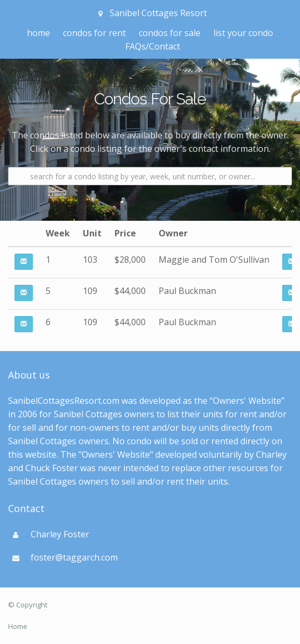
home (38, 33)
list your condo (243, 33)
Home (18, 626)
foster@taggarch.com (74, 557)
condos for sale (170, 33)
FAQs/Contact (153, 46)
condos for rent (94, 33)
